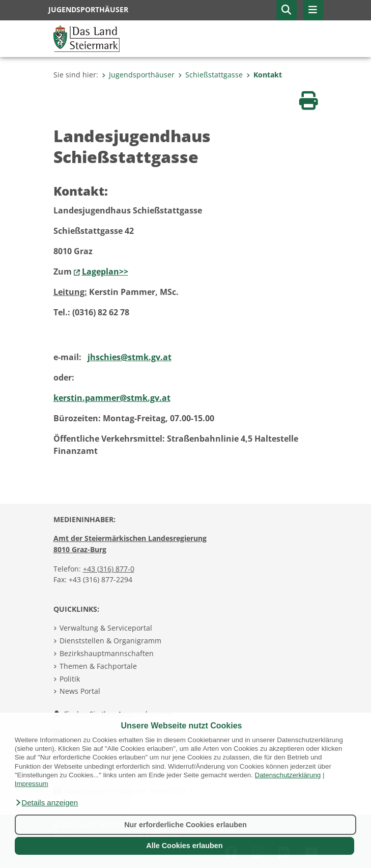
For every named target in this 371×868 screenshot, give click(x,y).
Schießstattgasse (210, 75)
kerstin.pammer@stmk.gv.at (112, 398)
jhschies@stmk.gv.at (130, 357)
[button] (46, 803)
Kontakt (264, 75)
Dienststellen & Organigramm (110, 641)
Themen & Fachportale (98, 666)
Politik (70, 679)
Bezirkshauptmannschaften (107, 653)
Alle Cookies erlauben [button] (184, 846)
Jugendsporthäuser (138, 75)
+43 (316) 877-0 (109, 569)
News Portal (80, 691)
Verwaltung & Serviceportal (106, 628)
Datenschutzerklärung (288, 775)
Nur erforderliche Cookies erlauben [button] (186, 825)
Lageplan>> (105, 272)
